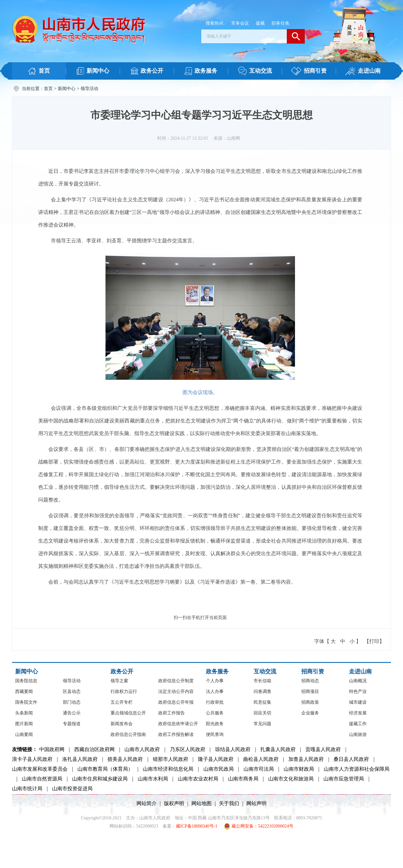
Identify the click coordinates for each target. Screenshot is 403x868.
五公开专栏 (122, 702)
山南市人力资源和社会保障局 (357, 769)
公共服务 (215, 713)
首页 (48, 89)
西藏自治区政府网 (94, 749)
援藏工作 (358, 724)
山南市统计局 (27, 789)
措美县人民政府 (125, 759)
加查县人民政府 (306, 759)
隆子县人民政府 (216, 759)
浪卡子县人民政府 (32, 759)
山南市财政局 (299, 769)
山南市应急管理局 (344, 779)
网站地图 (201, 803)
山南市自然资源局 (42, 779)
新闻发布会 (122, 724)
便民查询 (215, 734)
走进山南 (360, 671)
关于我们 (229, 803)
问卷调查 (262, 692)
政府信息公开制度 (176, 681)
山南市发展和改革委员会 (40, 769)
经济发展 (358, 713)
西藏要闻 (24, 692)
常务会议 (240, 23)
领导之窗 (119, 681)
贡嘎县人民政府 (323, 749)
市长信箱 (262, 681)
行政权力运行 (124, 692)
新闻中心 (67, 89)
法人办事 (215, 692)
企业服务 (310, 713)
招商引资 (313, 671)
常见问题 (262, 724)
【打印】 (374, 641)
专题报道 (72, 724)
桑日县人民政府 (351, 759)
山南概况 (358, 681)
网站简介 (147, 803)
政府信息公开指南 (128, 734)
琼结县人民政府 (233, 749)
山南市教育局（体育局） (105, 769)
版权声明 (174, 803)
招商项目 (310, 692)
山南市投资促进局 (72, 789)
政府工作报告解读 (176, 734)
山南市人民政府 (142, 749)
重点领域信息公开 (128, 713)
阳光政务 (215, 724)
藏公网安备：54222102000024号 (259, 826)
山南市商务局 (243, 779)
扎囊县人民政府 (278, 749)
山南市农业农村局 (198, 779)
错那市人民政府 (171, 759)
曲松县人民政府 (261, 759)
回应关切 (262, 713)
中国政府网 (52, 749)
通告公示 (72, 713)
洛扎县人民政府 (80, 759)
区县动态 (72, 692)
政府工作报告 (171, 713)
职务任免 (280, 23)
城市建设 (358, 702)
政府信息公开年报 (176, 702)
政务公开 (122, 671)
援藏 (260, 23)
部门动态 (72, 702)
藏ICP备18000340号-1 (197, 826)
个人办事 (215, 681)
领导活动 (89, 89)
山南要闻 (24, 734)
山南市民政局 (219, 769)
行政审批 (215, 702)
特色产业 (358, 692)
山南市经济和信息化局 (168, 769)
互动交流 (265, 671)
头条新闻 (24, 713)
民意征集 (262, 702)
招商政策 (310, 702)
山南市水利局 (153, 779)
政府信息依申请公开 (178, 724)
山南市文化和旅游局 (291, 779)
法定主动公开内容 (176, 692)
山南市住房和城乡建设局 (100, 779)
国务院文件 (26, 702)
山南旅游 (358, 734)
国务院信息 (26, 681)
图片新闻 (24, 724)
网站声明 (256, 803)
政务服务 (217, 671)
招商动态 (310, 681)
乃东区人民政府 (188, 749)
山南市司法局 (259, 769)
